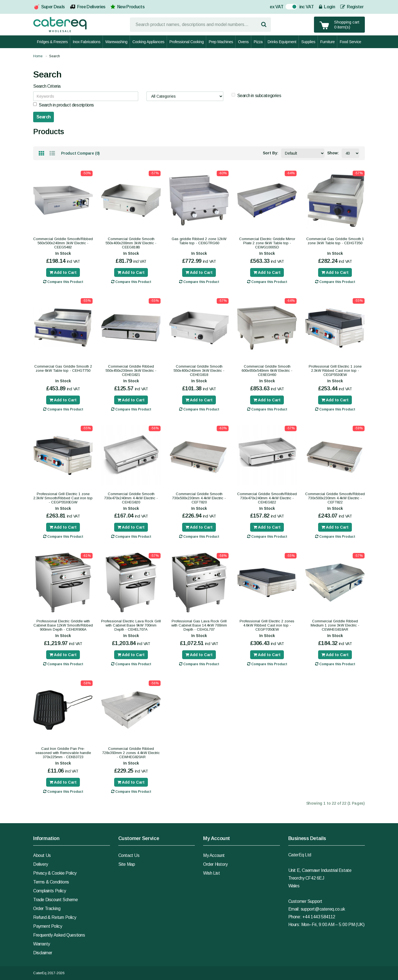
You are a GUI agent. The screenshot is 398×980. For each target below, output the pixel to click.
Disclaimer (43, 953)
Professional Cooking (187, 42)
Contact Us (129, 855)
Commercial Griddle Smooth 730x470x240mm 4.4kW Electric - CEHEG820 (131, 498)
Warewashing (116, 42)
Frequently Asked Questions (59, 935)
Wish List (211, 873)
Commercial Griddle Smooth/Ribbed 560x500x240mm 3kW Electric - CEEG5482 (63, 243)
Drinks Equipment (282, 42)
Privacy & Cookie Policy (55, 873)
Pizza (258, 42)
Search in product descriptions (64, 105)
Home (38, 56)
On (288, 7)
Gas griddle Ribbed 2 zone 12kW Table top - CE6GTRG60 (199, 241)
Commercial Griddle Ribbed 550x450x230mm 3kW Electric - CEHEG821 (131, 371)
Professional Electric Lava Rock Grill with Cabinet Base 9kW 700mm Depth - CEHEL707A (131, 625)
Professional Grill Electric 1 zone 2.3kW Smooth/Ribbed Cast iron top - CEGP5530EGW (63, 498)
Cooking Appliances (148, 42)
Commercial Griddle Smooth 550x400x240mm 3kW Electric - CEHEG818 (199, 371)
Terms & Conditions (51, 882)
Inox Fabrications (87, 42)
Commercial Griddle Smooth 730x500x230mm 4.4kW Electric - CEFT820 (199, 498)
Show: (333, 153)
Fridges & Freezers (52, 42)
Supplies (308, 42)
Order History (215, 864)
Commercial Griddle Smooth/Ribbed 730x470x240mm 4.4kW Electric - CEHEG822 (267, 498)
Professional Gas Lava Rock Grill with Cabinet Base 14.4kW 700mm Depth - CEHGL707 (199, 625)
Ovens (243, 42)
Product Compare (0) (80, 153)
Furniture (328, 42)
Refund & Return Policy (55, 917)
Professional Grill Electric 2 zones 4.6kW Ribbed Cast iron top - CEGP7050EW (267, 625)
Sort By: (271, 153)
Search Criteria (47, 86)
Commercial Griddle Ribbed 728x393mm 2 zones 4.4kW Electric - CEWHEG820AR (131, 753)
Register (352, 7)
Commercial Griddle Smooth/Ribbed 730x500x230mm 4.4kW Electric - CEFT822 (335, 498)
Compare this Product (63, 282)
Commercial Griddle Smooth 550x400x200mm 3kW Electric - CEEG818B (131, 243)
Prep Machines (221, 42)
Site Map (127, 864)
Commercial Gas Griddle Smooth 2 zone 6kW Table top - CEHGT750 (63, 368)
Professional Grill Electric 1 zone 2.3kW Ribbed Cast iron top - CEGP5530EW (335, 371)
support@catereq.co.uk (323, 909)
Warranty (42, 944)
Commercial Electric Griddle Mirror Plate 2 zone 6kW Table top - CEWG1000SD (267, 243)
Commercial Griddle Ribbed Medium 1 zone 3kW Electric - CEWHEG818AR (335, 625)
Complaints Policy (49, 891)
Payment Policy (48, 926)
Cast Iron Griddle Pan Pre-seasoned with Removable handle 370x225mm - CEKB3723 (63, 753)
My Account (214, 855)
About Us (42, 855)
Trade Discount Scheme (56, 900)
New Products (131, 7)
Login (327, 7)
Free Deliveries (91, 7)
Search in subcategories (256, 95)
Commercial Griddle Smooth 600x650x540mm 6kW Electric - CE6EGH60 (267, 371)
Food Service (350, 42)
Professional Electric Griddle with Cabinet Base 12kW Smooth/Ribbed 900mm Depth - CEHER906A (63, 625)
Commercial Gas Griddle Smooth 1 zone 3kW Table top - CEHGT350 (335, 241)
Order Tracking (47, 908)
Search (55, 56)
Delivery (41, 864)
